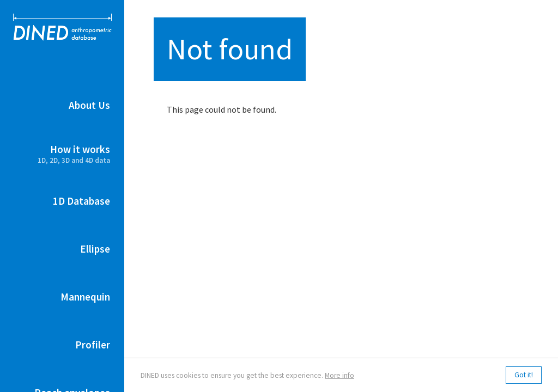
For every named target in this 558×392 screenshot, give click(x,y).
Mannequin (85, 297)
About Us (89, 105)
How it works (62, 154)
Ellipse (95, 249)
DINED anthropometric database (62, 27)
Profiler (93, 345)
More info (339, 375)
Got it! (524, 375)
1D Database (81, 201)
